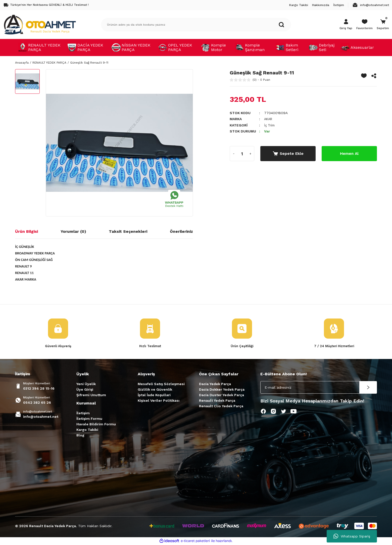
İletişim (83, 413)
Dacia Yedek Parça (215, 384)
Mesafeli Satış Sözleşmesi (161, 384)
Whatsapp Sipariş (352, 536)
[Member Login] (346, 25)
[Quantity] (242, 153)
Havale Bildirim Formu (96, 424)
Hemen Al (349, 153)
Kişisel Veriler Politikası (159, 401)
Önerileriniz (181, 231)
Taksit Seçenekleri (128, 231)
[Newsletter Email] (319, 388)
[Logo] (40, 24)
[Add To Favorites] (364, 76)
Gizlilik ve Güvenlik (155, 390)
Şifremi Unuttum (91, 395)
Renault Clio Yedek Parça (221, 406)
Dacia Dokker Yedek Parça (222, 390)
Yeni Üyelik (86, 384)
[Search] (196, 25)
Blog (80, 435)
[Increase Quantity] (250, 153)
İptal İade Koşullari (154, 395)
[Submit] (368, 388)
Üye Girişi (85, 390)
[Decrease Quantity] (234, 153)
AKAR (269, 119)
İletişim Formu (89, 419)
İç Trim (270, 125)
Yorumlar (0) (73, 231)
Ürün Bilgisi (27, 231)
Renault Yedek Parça (217, 401)
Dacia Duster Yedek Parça (222, 395)
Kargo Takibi (87, 430)
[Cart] (383, 25)
